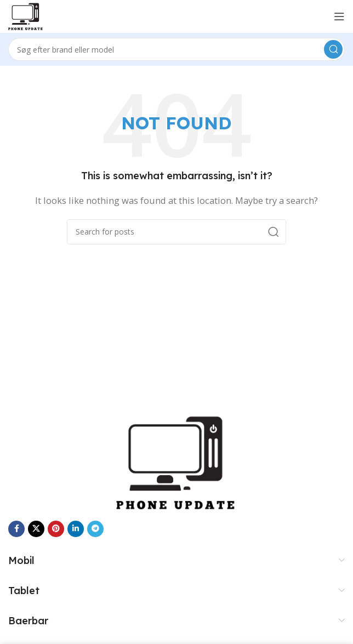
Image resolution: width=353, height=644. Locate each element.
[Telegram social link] (95, 529)
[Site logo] (26, 15)
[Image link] (176, 461)
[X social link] (36, 529)
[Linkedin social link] (76, 529)
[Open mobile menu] (339, 16)
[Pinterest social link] (56, 529)
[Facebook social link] (16, 529)
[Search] (176, 49)
